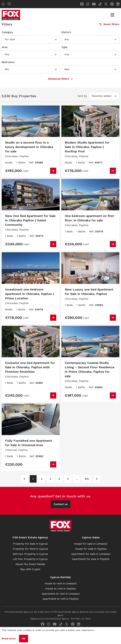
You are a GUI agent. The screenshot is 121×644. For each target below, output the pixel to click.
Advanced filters (60, 79)
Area (5, 47)
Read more (9, 639)
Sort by (82, 96)
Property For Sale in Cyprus (30, 544)
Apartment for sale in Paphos (91, 559)
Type (64, 47)
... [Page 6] (77, 479)
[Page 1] (24, 479)
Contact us (61, 504)
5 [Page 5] (68, 479)
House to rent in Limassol (61, 584)
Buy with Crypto (30, 569)
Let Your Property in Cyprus (30, 559)
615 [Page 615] (87, 479)
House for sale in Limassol (91, 544)
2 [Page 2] (42, 479)
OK (24, 639)
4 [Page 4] (59, 479)
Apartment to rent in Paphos (61, 599)
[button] (31, 39)
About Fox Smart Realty (30, 564)
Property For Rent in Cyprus (30, 549)
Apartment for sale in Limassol (91, 554)
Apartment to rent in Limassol (61, 594)
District (66, 32)
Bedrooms (8, 62)
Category (7, 32)
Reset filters (109, 24)
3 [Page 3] (50, 479)
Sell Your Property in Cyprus (30, 554)
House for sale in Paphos (91, 549)
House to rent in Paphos (61, 589)
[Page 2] (97, 479)
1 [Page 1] (33, 479)
